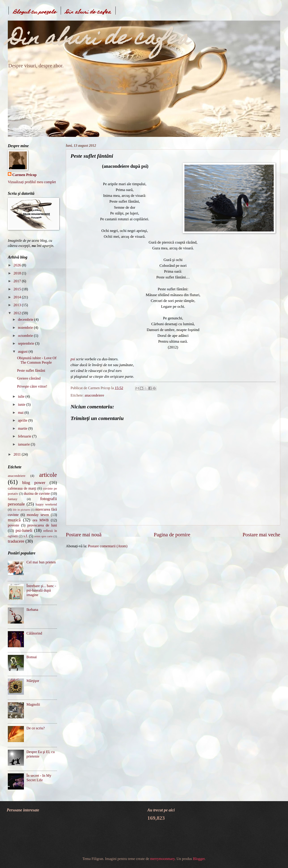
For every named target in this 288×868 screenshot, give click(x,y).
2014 (18, 297)
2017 (18, 281)
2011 (18, 454)
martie (23, 428)
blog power (34, 482)
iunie (22, 404)
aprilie (23, 420)
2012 (18, 313)
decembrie (26, 319)
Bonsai (32, 657)
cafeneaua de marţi (22, 488)
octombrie (26, 336)
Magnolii (33, 704)
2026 (18, 265)
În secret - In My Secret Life (39, 778)
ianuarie (24, 444)
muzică (14, 520)
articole (48, 475)
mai (21, 413)
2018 (18, 273)
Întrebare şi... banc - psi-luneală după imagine (41, 590)
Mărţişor (33, 681)
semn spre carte (43, 536)
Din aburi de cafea (88, 12)
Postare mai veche (261, 535)
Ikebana (32, 610)
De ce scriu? (36, 728)
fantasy (13, 499)
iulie (22, 396)
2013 (18, 305)
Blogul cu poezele (35, 12)
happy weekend (46, 504)
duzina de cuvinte (37, 493)
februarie (25, 436)
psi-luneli (24, 530)
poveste (14, 525)
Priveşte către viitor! (32, 386)
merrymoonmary (162, 859)
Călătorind (34, 633)
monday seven (38, 515)
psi (73, 359)
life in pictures (21, 510)
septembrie (26, 343)
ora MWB (41, 520)
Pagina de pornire (172, 535)
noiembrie (26, 328)
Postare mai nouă (84, 535)
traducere (16, 541)
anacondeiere (94, 395)
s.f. (26, 536)
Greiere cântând (29, 378)
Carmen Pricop (24, 175)
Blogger (199, 859)
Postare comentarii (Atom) (108, 546)
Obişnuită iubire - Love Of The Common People (37, 360)
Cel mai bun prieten (41, 562)
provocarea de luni (42, 525)
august (23, 351)
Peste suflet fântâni (31, 370)
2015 (18, 289)
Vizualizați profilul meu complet (32, 182)
